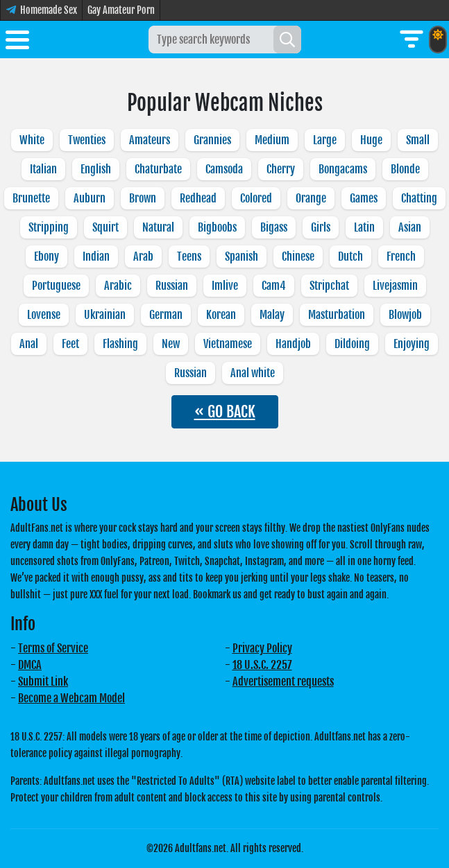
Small (418, 140)
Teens (189, 257)
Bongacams (343, 169)
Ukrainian (105, 315)
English (96, 169)
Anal (29, 344)
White (32, 140)
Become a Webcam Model (71, 698)
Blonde (405, 169)
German (166, 315)
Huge (371, 140)
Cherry (281, 169)
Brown (143, 198)
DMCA (30, 665)
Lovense (44, 315)
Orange (311, 198)
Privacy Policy (262, 648)
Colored (256, 198)
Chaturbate (158, 169)
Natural (158, 227)
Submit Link (43, 682)
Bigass (274, 227)
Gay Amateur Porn (121, 10)
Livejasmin (395, 286)
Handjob (293, 344)
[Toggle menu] (17, 42)
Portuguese (56, 286)
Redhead (198, 198)
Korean (221, 315)
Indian (96, 257)
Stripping (49, 227)
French (401, 257)
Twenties (87, 140)
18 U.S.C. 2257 (262, 665)
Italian (43, 169)
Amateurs (150, 140)
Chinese (298, 257)
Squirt (105, 227)
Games (364, 198)
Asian (410, 227)
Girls (321, 227)
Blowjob (405, 315)
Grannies (212, 140)
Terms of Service (53, 648)
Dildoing (352, 344)
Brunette (31, 198)
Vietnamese (228, 344)
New (171, 344)
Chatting (419, 198)
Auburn (90, 198)
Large (325, 140)
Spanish (242, 257)
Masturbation (337, 315)
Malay (272, 315)
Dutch (350, 257)
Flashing (120, 344)
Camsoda (224, 169)
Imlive (225, 286)
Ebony (46, 257)
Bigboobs (217, 227)
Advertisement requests (283, 682)
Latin (364, 227)
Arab (143, 257)
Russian (172, 286)
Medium (272, 140)
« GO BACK (225, 411)
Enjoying (412, 344)
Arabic (118, 286)
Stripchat (329, 286)
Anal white (253, 373)
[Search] (287, 40)
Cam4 (274, 286)
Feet (70, 344)
